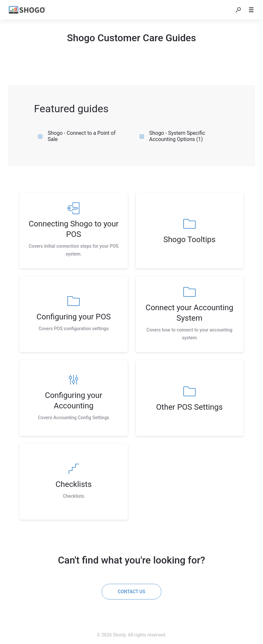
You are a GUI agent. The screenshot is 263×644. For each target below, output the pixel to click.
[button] (238, 10)
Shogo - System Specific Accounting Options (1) (172, 136)
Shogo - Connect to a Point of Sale (77, 136)
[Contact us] (131, 592)
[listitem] (74, 230)
